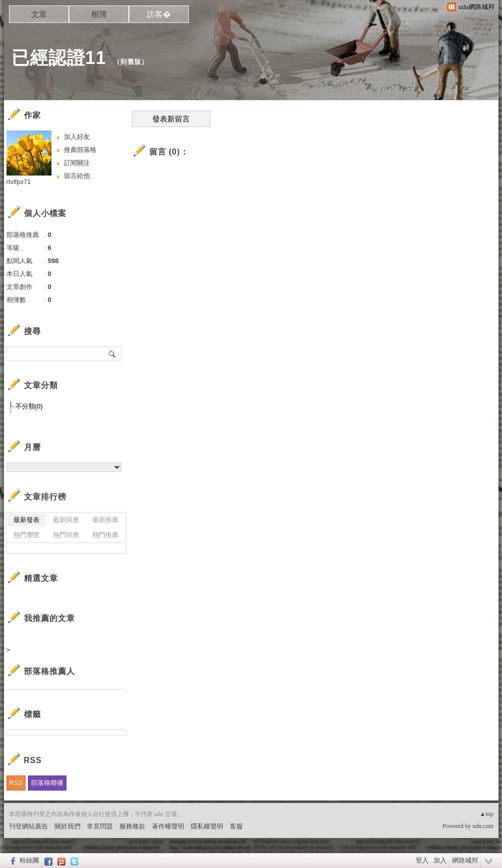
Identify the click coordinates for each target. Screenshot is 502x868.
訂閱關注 (77, 163)
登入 (422, 860)
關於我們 (67, 826)
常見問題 (100, 826)
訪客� (159, 14)
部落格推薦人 (49, 671)
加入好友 (77, 137)
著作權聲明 (168, 826)
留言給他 (77, 176)
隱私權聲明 (207, 826)
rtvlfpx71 (19, 182)
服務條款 (132, 826)
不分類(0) (29, 406)
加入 (440, 860)
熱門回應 (66, 535)
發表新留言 (171, 119)
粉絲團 (29, 860)
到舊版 (131, 62)
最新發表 (26, 520)
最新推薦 (105, 520)
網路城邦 (465, 860)
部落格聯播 (47, 783)
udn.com (483, 826)
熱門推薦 (105, 535)
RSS (16, 783)
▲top (486, 814)
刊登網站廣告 (28, 826)
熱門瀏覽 (26, 535)
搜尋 (113, 353)
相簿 (99, 14)
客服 (236, 826)
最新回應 (66, 520)
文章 (39, 14)
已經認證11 (59, 58)
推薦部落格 (80, 150)
